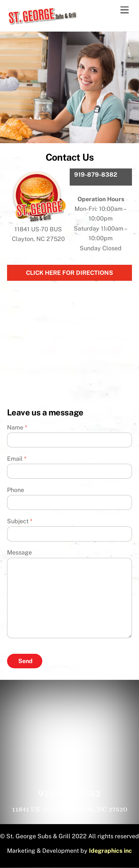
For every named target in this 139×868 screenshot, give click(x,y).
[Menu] (125, 10)
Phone (16, 490)
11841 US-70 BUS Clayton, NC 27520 (70, 809)
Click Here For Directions (69, 273)
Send (25, 661)
